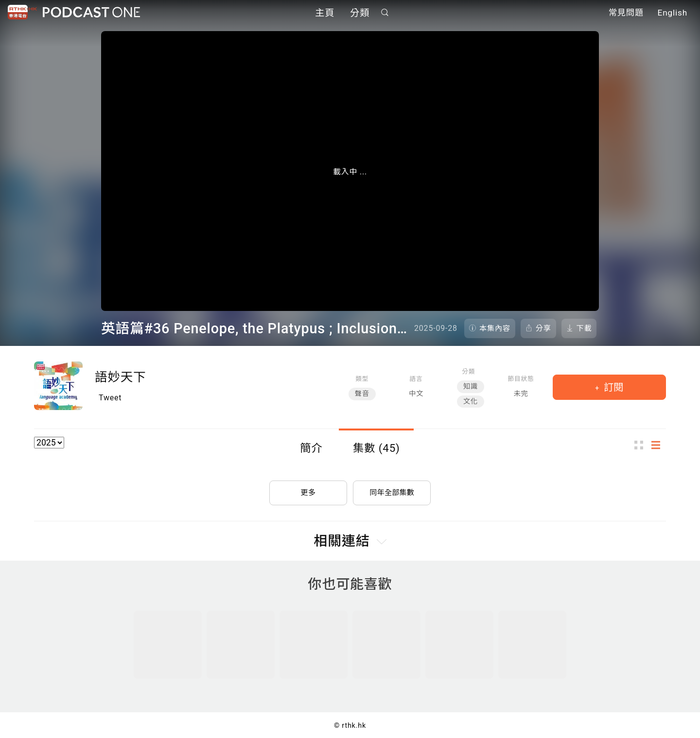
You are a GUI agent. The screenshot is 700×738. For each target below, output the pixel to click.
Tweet (110, 398)
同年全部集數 (392, 490)
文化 (471, 402)
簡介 (311, 448)
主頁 (325, 13)
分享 (543, 328)
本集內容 (495, 328)
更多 (308, 490)
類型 (362, 379)
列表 (659, 445)
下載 (584, 328)
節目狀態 (521, 379)
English (673, 14)
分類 (360, 13)
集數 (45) (376, 448)
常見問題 (626, 14)
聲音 (362, 394)
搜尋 (385, 13)
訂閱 (612, 387)
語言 (416, 379)
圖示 (642, 445)
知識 (471, 386)
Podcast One (91, 13)
